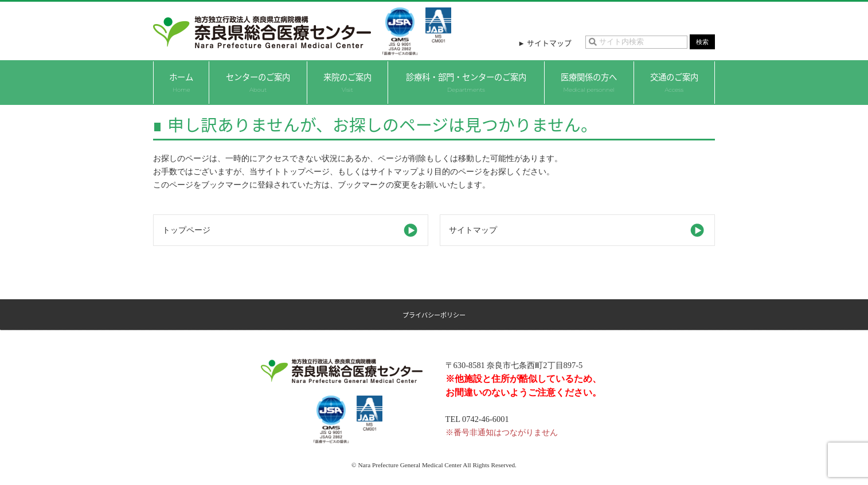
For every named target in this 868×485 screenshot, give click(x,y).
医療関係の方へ (589, 82)
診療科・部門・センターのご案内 (466, 82)
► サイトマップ (545, 43)
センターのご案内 (258, 82)
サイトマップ (473, 230)
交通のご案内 (674, 82)
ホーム (181, 82)
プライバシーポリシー (434, 315)
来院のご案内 (347, 82)
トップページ (186, 230)
